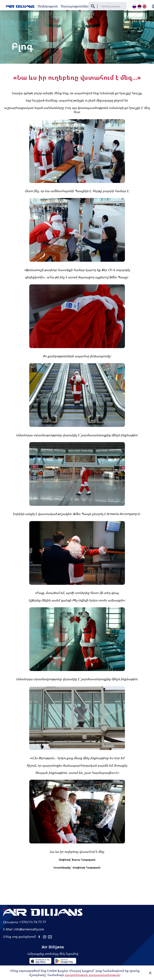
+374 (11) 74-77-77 (33, 912)
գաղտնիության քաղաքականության (92, 975)
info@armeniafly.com (29, 919)
